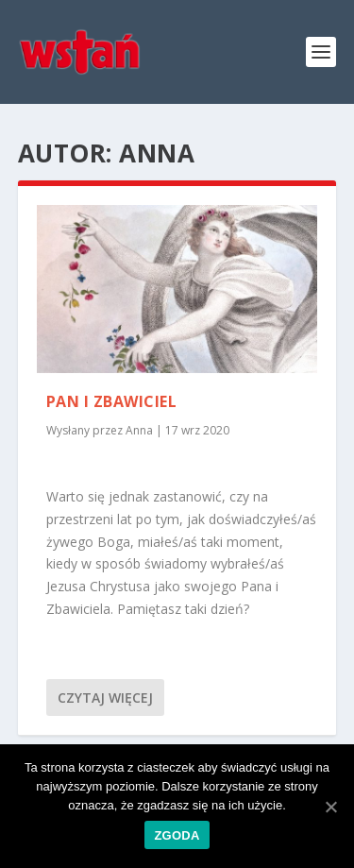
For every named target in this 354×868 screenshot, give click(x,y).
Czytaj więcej (105, 698)
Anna (139, 430)
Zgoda (177, 835)
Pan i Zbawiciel (112, 401)
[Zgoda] (330, 807)
